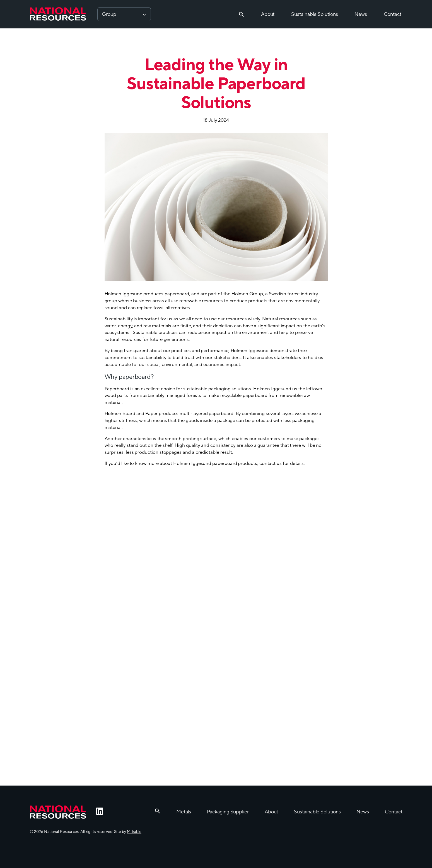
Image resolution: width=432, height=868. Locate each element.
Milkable (134, 832)
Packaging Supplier (228, 812)
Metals (184, 812)
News (361, 14)
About (268, 14)
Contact (392, 14)
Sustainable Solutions (314, 14)
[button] (242, 14)
